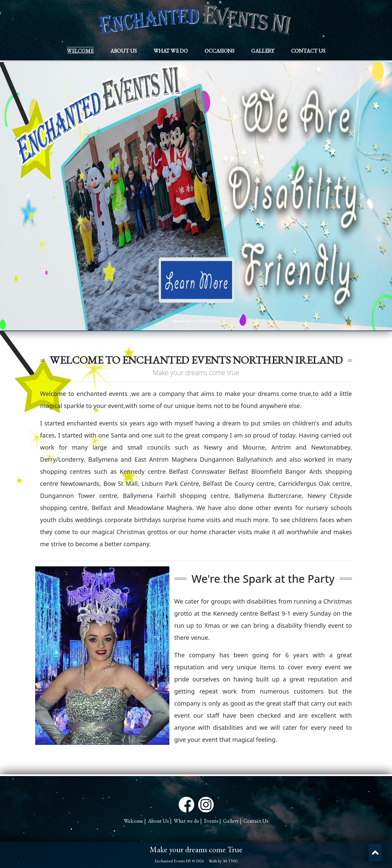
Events (211, 821)
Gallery (263, 51)
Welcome (80, 51)
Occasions (219, 51)
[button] (375, 853)
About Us (124, 51)
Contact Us (308, 51)
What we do (171, 51)
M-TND (230, 861)
